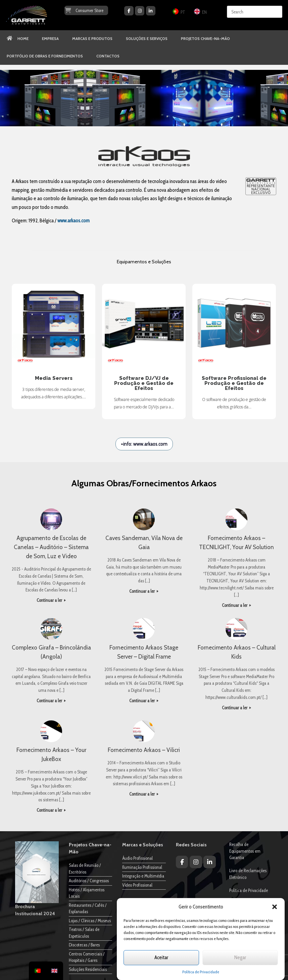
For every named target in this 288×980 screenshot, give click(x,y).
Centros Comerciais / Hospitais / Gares (87, 957)
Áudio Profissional (137, 858)
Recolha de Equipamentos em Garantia (245, 851)
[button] (275, 907)
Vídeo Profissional (137, 885)
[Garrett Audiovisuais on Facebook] (129, 11)
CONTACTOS (108, 56)
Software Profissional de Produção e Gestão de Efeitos (234, 326)
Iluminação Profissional (142, 867)
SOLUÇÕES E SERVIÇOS (147, 39)
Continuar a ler (51, 600)
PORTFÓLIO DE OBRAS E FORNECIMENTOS (45, 56)
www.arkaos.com (74, 221)
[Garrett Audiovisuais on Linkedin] (151, 11)
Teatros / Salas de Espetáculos (84, 933)
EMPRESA (50, 39)
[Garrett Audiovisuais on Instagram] (140, 11)
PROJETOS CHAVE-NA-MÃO (205, 39)
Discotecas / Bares (84, 945)
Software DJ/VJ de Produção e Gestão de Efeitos (144, 326)
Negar (240, 957)
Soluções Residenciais (88, 969)
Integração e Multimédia (143, 876)
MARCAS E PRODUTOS (92, 39)
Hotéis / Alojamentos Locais (87, 893)
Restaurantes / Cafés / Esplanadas (88, 908)
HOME (18, 39)
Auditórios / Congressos (89, 881)
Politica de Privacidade (249, 890)
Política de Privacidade (201, 972)
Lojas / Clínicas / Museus (90, 921)
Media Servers (54, 326)
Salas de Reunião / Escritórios (85, 868)
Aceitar (161, 957)
